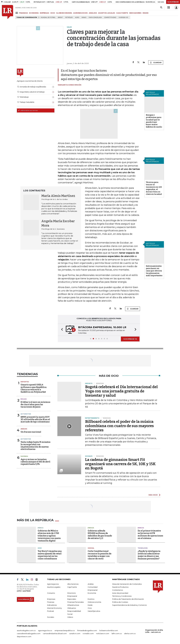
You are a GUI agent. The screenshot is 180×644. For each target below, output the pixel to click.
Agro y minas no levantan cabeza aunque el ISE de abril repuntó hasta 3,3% (35, 462)
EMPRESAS (44, 13)
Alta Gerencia (73, 584)
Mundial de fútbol (48, 17)
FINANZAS (23, 13)
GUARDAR (156, 62)
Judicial (91, 548)
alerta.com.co (130, 633)
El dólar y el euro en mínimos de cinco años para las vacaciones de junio (35, 404)
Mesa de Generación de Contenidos (127, 584)
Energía (91, 528)
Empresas (51, 599)
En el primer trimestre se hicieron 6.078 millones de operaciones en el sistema (150, 534)
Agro (77, 17)
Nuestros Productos (120, 587)
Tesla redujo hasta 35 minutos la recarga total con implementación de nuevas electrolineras (35, 446)
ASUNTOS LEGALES (107, 13)
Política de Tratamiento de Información (128, 599)
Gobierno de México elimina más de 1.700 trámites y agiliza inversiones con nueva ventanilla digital (49, 536)
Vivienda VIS (123, 17)
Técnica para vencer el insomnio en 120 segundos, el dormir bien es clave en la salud (154, 188)
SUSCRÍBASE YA (130, 339)
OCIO (53, 13)
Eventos (91, 599)
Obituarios (72, 608)
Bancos (141, 528)
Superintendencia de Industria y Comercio (129, 605)
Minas (84, 17)
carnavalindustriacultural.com (55, 633)
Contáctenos (118, 590)
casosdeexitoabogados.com (29, 633)
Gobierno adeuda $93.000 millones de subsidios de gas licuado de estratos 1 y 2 (100, 534)
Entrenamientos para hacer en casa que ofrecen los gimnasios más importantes (154, 271)
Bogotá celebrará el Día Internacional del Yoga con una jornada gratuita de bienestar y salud (121, 391)
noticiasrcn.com (103, 633)
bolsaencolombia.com (109, 630)
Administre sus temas (28, 110)
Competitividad (110, 17)
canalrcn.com (75, 633)
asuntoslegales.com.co (26, 630)
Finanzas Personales (76, 602)
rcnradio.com (88, 633)
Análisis (24, 429)
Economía (92, 593)
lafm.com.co (117, 633)
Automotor (26, 414)
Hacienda (24, 456)
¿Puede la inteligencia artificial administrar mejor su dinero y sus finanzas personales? (149, 555)
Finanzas (51, 602)
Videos (70, 617)
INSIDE (145, 13)
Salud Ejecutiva (94, 611)
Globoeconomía (94, 602)
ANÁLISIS (93, 13)
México (41, 528)
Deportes (25, 382)
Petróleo (69, 17)
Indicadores (52, 605)
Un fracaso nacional (31, 432)
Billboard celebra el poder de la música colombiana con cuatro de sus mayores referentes (119, 426)
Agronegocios (53, 584)
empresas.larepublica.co (65, 630)
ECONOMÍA (34, 13)
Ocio (40, 548)
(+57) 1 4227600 (24, 591)
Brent (60, 17)
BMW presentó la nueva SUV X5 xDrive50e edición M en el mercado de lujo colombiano (35, 419)
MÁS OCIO (153, 495)
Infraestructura (73, 605)
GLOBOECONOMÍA (64, 13)
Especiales (72, 599)
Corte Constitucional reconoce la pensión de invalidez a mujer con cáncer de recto (100, 555)
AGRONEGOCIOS (80, 13)
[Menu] (17, 13)
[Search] (161, 8)
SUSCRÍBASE (173, 2)
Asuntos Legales (54, 587)
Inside (90, 605)
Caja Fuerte (72, 587)
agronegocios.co (45, 630)
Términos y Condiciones (122, 596)
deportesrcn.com (24, 636)
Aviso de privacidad (120, 593)
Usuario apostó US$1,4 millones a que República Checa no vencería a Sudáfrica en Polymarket (34, 388)
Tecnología (143, 548)
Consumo (51, 593)
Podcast (50, 611)
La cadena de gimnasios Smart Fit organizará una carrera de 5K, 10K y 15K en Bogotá (120, 464)
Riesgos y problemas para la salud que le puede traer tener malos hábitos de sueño (154, 121)
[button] (61, 330)
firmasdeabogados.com (87, 630)
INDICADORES (135, 13)
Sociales (51, 617)
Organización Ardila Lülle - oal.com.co (154, 631)
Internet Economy (54, 608)
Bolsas (24, 399)
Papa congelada (95, 17)
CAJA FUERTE (122, 13)
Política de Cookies (120, 602)
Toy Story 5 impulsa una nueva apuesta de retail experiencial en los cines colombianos (50, 555)
